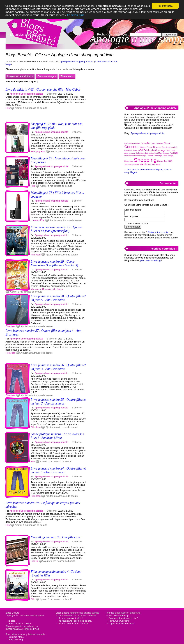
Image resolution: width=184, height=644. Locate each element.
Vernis (143, 164)
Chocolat (47, 289)
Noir (176, 153)
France (136, 150)
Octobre (137, 156)
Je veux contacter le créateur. (74, 623)
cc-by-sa (34, 629)
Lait (147, 153)
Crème (150, 147)
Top (170, 161)
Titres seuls (67, 76)
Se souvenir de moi (138, 223)
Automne (128, 143)
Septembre (129, 161)
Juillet (138, 153)
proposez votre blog (150, 260)
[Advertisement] (151, 75)
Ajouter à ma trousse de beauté (31, 108)
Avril (134, 143)
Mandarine (36, 289)
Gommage (160, 150)
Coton (144, 147)
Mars (160, 153)
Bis (149, 143)
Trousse (128, 165)
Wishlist (156, 165)
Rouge (170, 156)
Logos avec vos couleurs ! (122, 623)
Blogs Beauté (12, 613)
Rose (165, 156)
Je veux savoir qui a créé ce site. (75, 621)
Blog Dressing (16, 640)
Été (176, 147)
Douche (157, 147)
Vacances (135, 165)
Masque (166, 153)
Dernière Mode (16, 637)
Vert (149, 165)
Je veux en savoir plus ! (71, 618)
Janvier (127, 153)
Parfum (150, 156)
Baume (144, 143)
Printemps (158, 156)
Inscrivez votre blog (119, 615)
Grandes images (47, 76)
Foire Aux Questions (119, 621)
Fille (8, 108)
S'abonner (52, 94)
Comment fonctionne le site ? (124, 618)
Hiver (168, 150)
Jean (38, 255)
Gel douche (149, 150)
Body (153, 143)
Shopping (36, 151)
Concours (132, 147)
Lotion (151, 153)
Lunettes (35, 220)
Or (37, 561)
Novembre (128, 156)
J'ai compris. (165, 6)
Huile (173, 150)
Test (165, 161)
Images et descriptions (20, 76)
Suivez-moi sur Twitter (20, 623)
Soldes (160, 161)
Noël (172, 153)
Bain (138, 143)
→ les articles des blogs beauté (26, 35)
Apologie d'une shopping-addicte (76, 62)
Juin (143, 153)
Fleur (130, 150)
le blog (12, 621)
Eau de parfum (168, 147)
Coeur (60, 289)
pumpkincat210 (13, 629)
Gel (141, 150)
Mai (156, 153)
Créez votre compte (158, 232)
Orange (143, 156)
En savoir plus (75, 15)
